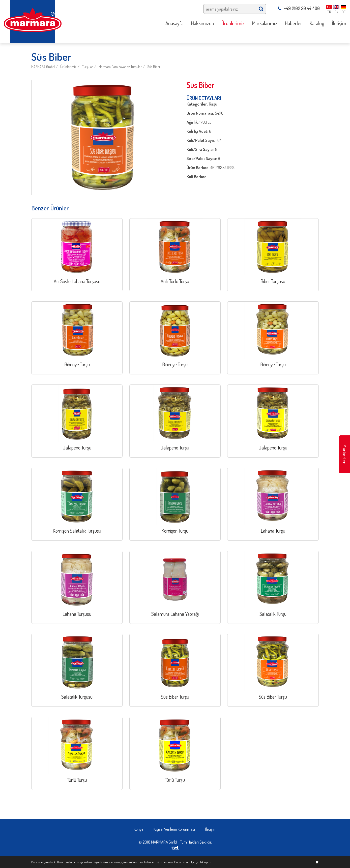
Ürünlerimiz (68, 67)
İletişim (211, 829)
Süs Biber (154, 67)
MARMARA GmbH (43, 67)
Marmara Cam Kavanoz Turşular (120, 67)
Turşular (87, 67)
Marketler (344, 454)
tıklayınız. (206, 862)
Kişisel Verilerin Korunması (174, 829)
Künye (139, 829)
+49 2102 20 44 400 (299, 8)
